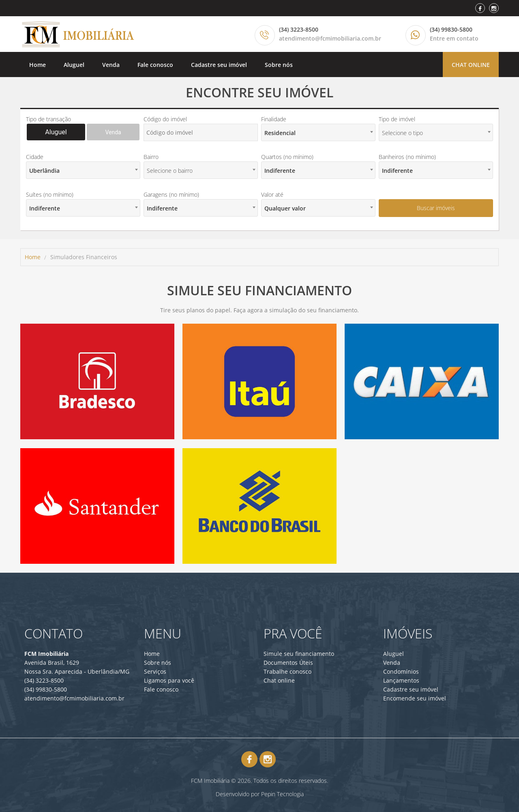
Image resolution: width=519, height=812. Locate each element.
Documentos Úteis (288, 663)
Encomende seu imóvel (415, 698)
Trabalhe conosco (287, 671)
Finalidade (274, 119)
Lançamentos (401, 680)
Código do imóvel (165, 119)
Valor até (272, 194)
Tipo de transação (48, 119)
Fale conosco (155, 65)
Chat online (471, 65)
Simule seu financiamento (299, 654)
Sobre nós (279, 65)
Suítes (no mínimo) (50, 194)
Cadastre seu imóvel (219, 65)
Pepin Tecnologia (282, 794)
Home (38, 65)
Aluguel (74, 65)
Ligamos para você (169, 680)
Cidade (35, 157)
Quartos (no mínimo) (287, 157)
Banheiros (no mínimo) (407, 157)
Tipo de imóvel (397, 119)
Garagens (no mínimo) (171, 194)
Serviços (155, 671)
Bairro (151, 157)
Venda (111, 65)
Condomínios (401, 671)
